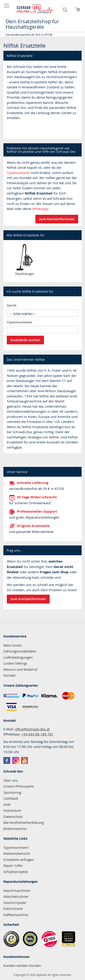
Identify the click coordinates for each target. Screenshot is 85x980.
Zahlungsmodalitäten (20, 651)
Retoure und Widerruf (20, 669)
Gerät (12, 305)
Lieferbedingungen (18, 657)
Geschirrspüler (15, 903)
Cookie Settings (15, 663)
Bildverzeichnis (15, 829)
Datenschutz (13, 816)
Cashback (11, 798)
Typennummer (18, 173)
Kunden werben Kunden (22, 965)
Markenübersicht (17, 853)
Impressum (12, 810)
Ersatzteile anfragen (19, 860)
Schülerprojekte (16, 872)
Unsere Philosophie (19, 786)
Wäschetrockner (16, 896)
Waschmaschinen (17, 890)
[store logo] (35, 9)
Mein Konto (12, 645)
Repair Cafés (13, 865)
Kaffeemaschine (16, 915)
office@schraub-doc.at (32, 729)
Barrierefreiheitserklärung (24, 822)
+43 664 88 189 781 (37, 734)
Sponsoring (12, 792)
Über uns (11, 780)
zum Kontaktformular (57, 219)
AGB (7, 804)
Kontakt (9, 675)
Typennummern (16, 847)
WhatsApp (40, 209)
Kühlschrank (13, 908)
